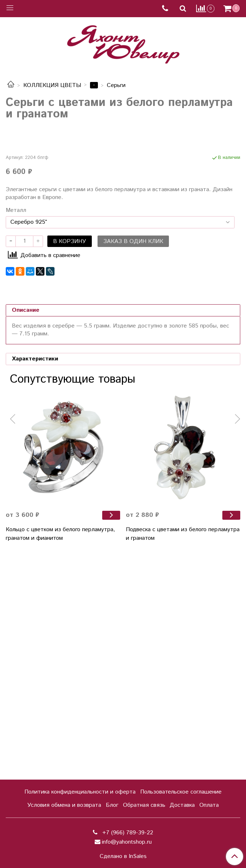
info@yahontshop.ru (127, 842)
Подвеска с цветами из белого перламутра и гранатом (183, 759)
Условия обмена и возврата (64, 805)
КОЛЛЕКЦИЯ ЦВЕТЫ (52, 85)
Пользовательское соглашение (181, 792)
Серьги (116, 85)
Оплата (209, 805)
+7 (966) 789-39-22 (127, 833)
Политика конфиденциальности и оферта (80, 792)
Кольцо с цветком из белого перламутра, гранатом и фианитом (60, 759)
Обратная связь (144, 805)
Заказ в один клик (133, 467)
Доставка (182, 805)
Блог (112, 805)
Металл (16, 436)
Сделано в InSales (123, 857)
